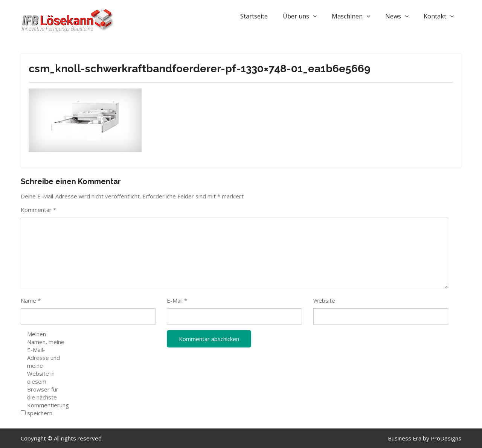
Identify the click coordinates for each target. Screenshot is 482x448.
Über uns (296, 16)
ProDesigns (446, 438)
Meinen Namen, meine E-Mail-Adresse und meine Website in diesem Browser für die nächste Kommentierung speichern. (46, 373)
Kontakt (435, 16)
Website (324, 300)
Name (31, 300)
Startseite (254, 16)
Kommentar (38, 210)
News (393, 16)
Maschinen (347, 16)
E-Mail (177, 300)
